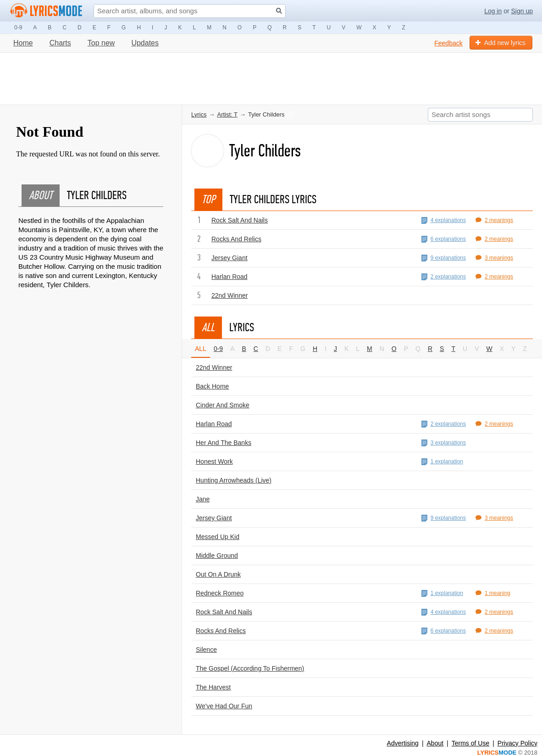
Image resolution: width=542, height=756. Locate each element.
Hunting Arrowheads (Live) (234, 480)
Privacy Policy (517, 743)
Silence (206, 650)
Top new (101, 43)
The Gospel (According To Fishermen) (250, 668)
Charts (60, 43)
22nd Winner (230, 295)
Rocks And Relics (236, 239)
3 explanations (444, 443)
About (435, 743)
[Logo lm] (46, 11)
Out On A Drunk (218, 574)
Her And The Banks (224, 443)
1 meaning (493, 593)
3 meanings (494, 258)
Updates (145, 43)
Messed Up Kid (218, 537)
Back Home (212, 386)
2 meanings (494, 220)
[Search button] (279, 11)
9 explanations (444, 258)
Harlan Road (230, 277)
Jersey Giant (230, 258)
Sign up (522, 11)
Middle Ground (217, 556)
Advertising (403, 743)
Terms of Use (470, 743)
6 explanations (444, 239)
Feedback (448, 43)
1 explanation (442, 462)
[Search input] (190, 11)
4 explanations (444, 220)
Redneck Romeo (220, 593)
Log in (493, 11)
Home (23, 43)
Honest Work (214, 461)
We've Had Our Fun (224, 706)
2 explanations (444, 277)
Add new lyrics (501, 43)
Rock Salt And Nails (240, 220)
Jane (203, 499)
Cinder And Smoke (223, 405)
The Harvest (213, 687)
